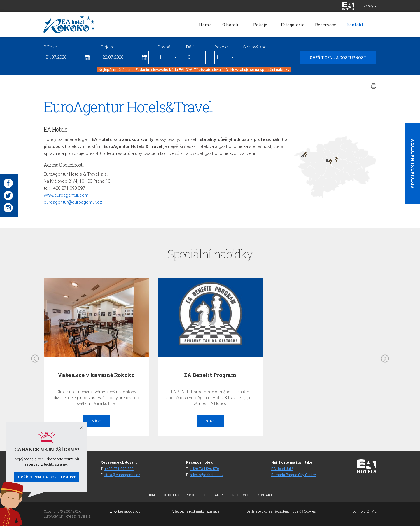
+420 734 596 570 (204, 469)
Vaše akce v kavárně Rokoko (96, 375)
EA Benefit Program (210, 375)
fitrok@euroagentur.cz (122, 475)
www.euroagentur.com (66, 195)
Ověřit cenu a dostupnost (47, 477)
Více (96, 421)
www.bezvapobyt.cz (125, 511)
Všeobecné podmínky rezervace (196, 511)
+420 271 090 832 (119, 469)
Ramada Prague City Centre (294, 475)
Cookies (310, 511)
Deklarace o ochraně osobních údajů (274, 511)
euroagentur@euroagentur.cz (73, 202)
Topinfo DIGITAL (364, 511)
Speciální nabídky (413, 163)
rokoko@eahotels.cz (207, 475)
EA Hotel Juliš (282, 469)
